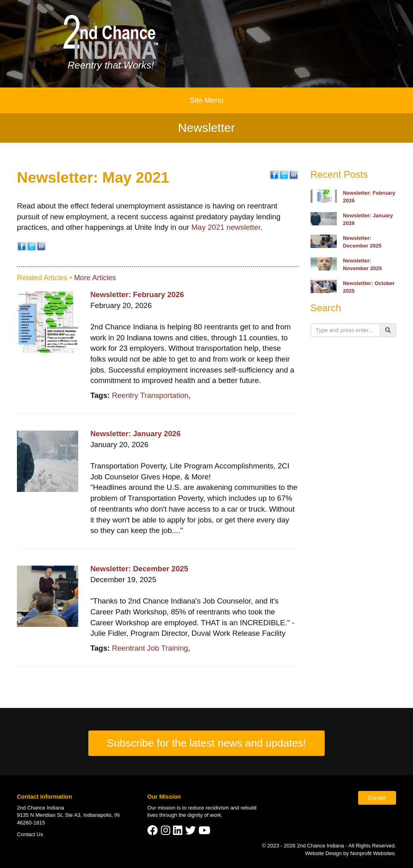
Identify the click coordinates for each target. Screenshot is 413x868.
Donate (377, 798)
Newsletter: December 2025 (139, 569)
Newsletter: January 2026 (136, 434)
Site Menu (206, 100)
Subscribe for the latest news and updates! (206, 743)
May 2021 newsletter (226, 227)
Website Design (324, 853)
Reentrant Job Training (150, 648)
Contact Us (30, 834)
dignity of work (204, 815)
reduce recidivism (209, 808)
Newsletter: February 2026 (137, 295)
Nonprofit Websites (372, 853)
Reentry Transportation (150, 395)
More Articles (95, 278)
